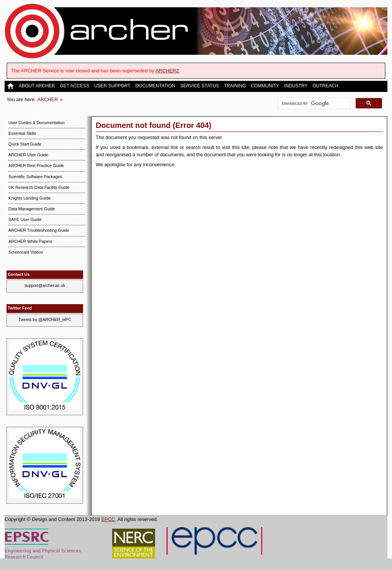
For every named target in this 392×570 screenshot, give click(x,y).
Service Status (200, 86)
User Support (112, 86)
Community (265, 86)
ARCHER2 (167, 71)
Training (235, 86)
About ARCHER (37, 86)
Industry (296, 86)
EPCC (108, 519)
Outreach (325, 86)
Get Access (74, 86)
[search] (313, 103)
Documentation (155, 86)
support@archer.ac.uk (45, 285)
